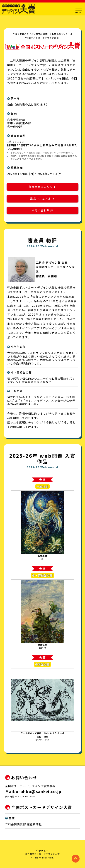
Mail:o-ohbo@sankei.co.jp (33, 791)
